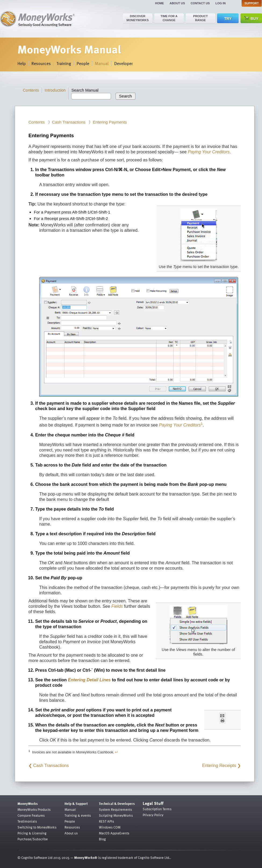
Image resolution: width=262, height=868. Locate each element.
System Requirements (115, 809)
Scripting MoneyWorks (116, 815)
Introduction (55, 90)
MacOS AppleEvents (114, 833)
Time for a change (169, 18)
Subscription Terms (157, 809)
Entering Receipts (219, 766)
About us (177, 3)
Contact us (200, 3)
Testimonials (27, 821)
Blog (102, 839)
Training (64, 63)
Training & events (78, 815)
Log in (221, 3)
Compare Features (31, 815)
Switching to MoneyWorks (37, 827)
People (83, 63)
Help (22, 63)
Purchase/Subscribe (33, 839)
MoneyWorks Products (34, 809)
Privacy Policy (153, 815)
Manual (102, 63)
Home (159, 3)
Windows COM (110, 827)
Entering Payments (110, 122)
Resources (41, 63)
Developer (123, 63)
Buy (251, 18)
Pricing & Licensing (32, 833)
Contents (31, 90)
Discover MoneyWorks (138, 18)
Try (228, 19)
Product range (200, 18)
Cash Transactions (69, 122)
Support (252, 3)
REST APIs (106, 821)
